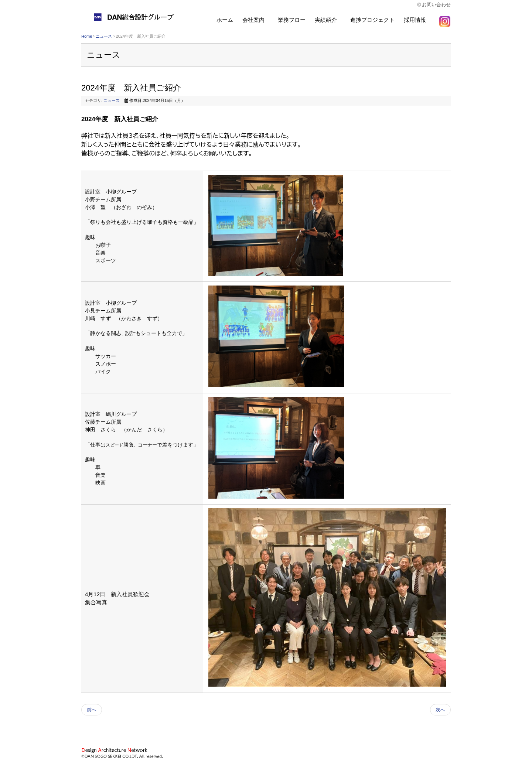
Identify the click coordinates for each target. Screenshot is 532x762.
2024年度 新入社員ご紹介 (131, 88)
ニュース (104, 36)
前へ (92, 710)
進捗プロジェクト (372, 20)
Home (87, 36)
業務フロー (292, 20)
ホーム (225, 20)
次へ (440, 710)
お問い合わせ (436, 5)
